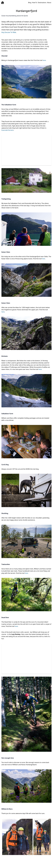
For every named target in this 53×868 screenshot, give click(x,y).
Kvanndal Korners (7, 130)
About (49, 3)
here (44, 60)
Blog (30, 3)
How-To (35, 3)
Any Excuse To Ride (9, 32)
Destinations (42, 3)
